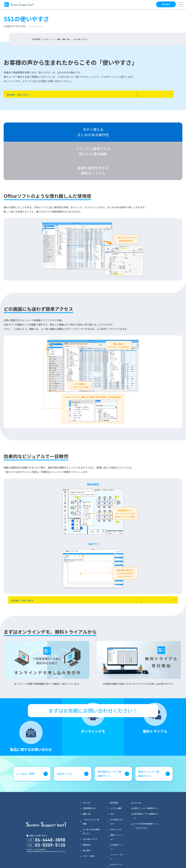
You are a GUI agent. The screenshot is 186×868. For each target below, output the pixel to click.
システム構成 (116, 779)
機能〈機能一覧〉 (64, 39)
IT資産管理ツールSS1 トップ (43, 39)
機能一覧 (87, 785)
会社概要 (156, 860)
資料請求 (165, 4)
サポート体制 (88, 827)
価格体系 (87, 816)
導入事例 (87, 822)
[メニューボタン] (181, 4)
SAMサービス (65, 745)
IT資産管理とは (89, 779)
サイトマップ (102, 860)
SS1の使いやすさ (90, 810)
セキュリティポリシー (121, 860)
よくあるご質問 (25, 745)
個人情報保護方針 (141, 860)
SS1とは (86, 774)
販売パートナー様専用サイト (149, 745)
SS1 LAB (138, 774)
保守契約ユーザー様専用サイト (109, 745)
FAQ (112, 785)
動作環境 (114, 774)
